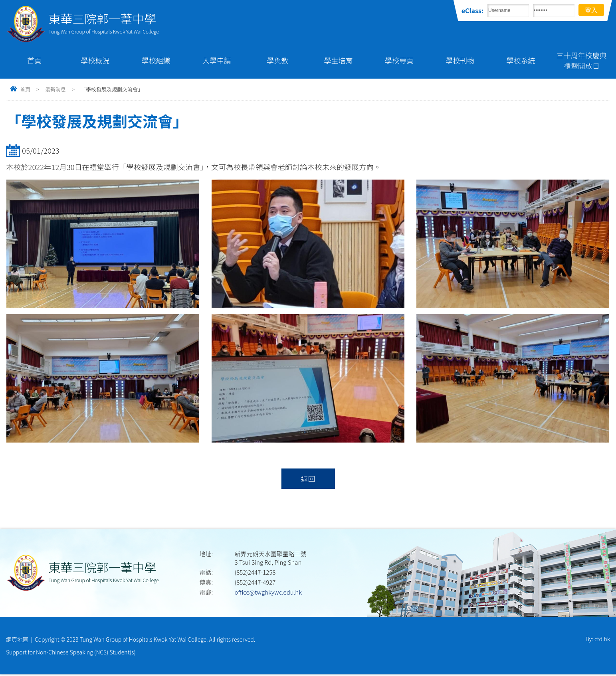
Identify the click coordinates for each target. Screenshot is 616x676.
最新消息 (55, 89)
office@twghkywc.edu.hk (268, 593)
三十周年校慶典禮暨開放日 (582, 60)
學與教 (277, 60)
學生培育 (339, 60)
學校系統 (521, 60)
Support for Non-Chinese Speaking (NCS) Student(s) (71, 653)
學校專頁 (399, 60)
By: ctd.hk (598, 640)
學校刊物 (460, 60)
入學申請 (217, 60)
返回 (308, 479)
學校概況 (95, 60)
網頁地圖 (17, 640)
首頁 (34, 60)
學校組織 (156, 60)
